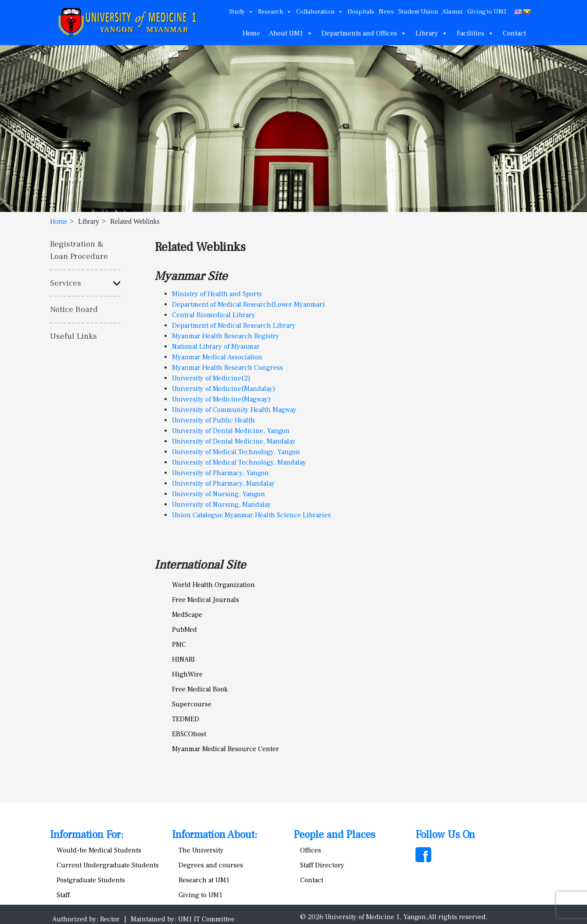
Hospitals (361, 12)
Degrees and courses (211, 865)
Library (432, 33)
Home (251, 33)
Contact (514, 33)
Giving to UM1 (487, 12)
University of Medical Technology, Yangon (236, 452)
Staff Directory (322, 865)
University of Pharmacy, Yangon (220, 473)
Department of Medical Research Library (234, 326)
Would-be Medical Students (99, 850)
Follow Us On (445, 835)
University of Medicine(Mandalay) (224, 389)
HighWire (187, 674)
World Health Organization (213, 585)
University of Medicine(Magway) (221, 399)
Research (275, 12)
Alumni (453, 12)
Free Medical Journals (206, 600)
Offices (311, 850)
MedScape (187, 615)
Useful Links (73, 336)
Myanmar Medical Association (217, 357)
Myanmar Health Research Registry (226, 336)
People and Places (334, 835)
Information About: (215, 835)
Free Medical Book (200, 689)
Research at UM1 (204, 880)
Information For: (87, 835)
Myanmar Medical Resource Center (225, 749)
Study (241, 12)
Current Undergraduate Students (108, 865)
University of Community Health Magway (234, 410)
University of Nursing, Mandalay (222, 505)
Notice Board (74, 309)
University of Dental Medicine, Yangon (231, 431)
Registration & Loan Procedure (79, 250)
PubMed (184, 630)
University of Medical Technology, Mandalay (239, 462)
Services (66, 283)
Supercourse (192, 704)
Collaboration (320, 12)
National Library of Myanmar (216, 347)
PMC (179, 645)
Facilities (475, 33)
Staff (63, 895)
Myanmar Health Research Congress (227, 368)
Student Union (418, 12)
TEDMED (186, 719)
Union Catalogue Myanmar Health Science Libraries (251, 515)
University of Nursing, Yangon (218, 494)
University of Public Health (213, 420)
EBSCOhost (189, 734)
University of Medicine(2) (211, 378)
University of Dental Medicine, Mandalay (234, 441)
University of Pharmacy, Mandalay (224, 483)
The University (201, 850)
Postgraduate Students (91, 880)
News (386, 12)
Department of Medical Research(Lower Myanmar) (249, 304)
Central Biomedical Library (214, 315)
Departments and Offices (364, 33)
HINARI (183, 659)
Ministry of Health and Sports (217, 294)
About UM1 (291, 33)
